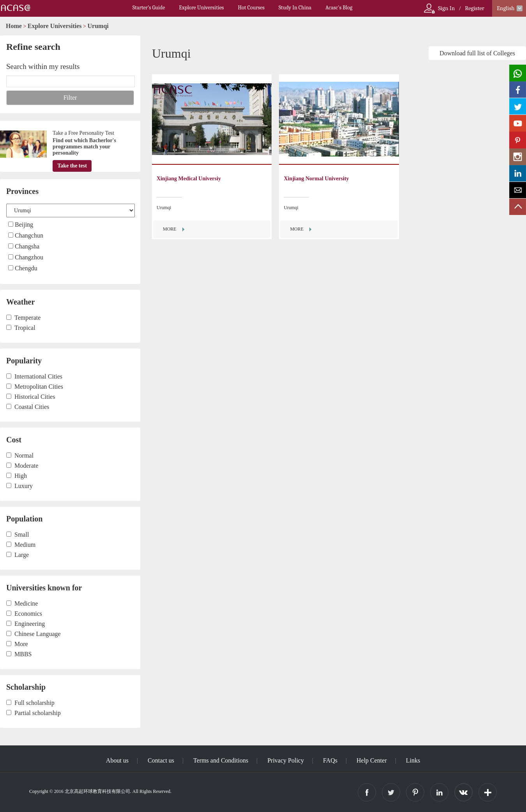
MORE (170, 229)
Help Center (372, 760)
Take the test (72, 166)
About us (117, 760)
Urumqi (98, 26)
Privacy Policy (286, 760)
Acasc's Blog (339, 8)
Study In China (295, 8)
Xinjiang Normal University (316, 179)
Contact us (161, 760)
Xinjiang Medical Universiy (189, 179)
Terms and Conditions (221, 760)
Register (475, 8)
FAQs (330, 760)
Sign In (446, 8)
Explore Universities (201, 8)
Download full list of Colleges (477, 53)
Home (14, 26)
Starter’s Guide (149, 8)
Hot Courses (251, 8)
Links (413, 760)
